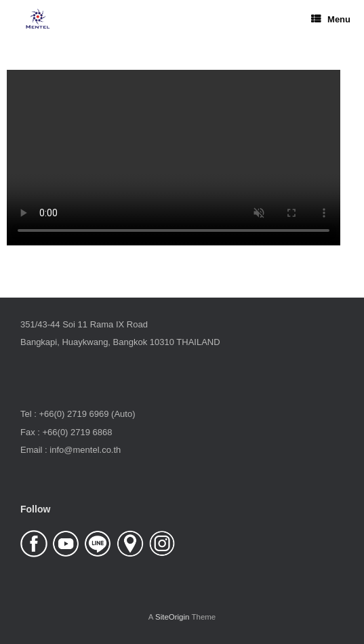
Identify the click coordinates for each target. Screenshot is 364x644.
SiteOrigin (173, 617)
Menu (331, 19)
